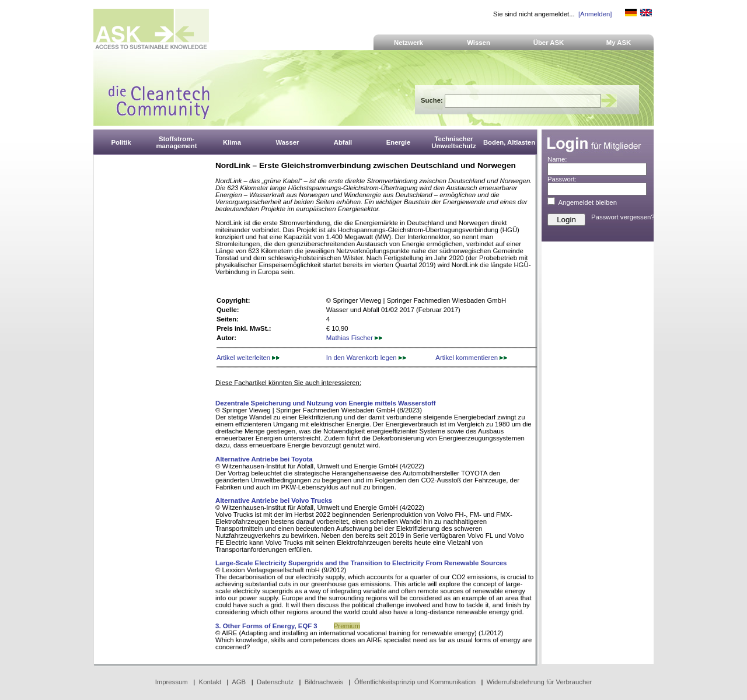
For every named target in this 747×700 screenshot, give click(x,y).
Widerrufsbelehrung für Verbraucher (540, 682)
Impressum (172, 682)
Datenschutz (275, 682)
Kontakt (210, 682)
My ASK (619, 43)
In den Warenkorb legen (366, 358)
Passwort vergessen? (623, 217)
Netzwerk (409, 43)
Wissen (479, 43)
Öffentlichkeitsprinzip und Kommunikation (415, 682)
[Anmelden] (595, 14)
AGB (239, 682)
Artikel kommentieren (471, 358)
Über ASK (549, 43)
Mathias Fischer (354, 338)
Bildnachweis (324, 682)
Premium (347, 626)
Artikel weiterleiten (248, 358)
